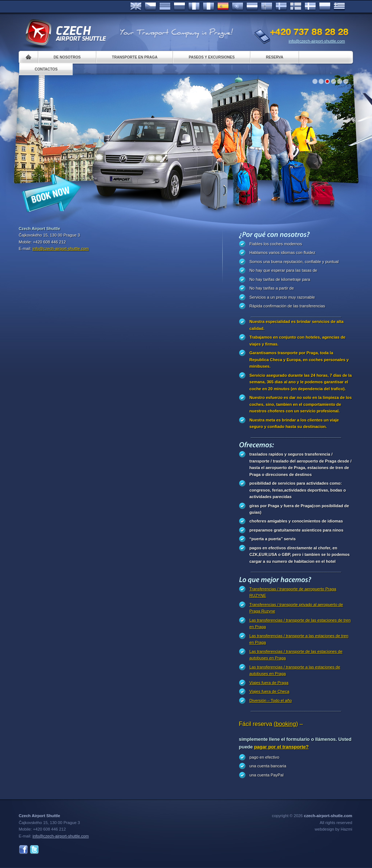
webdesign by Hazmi (333, 829)
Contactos (46, 69)
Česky (150, 7)
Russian (179, 7)
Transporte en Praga (135, 57)
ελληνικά (339, 7)
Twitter (34, 850)
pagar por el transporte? (281, 747)
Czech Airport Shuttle (65, 33)
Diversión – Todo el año (271, 701)
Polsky (325, 7)
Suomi (296, 7)
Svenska (281, 7)
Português (238, 7)
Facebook (23, 850)
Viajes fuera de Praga (269, 683)
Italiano (209, 7)
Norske (267, 7)
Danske (310, 7)
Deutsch (165, 7)
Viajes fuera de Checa (270, 691)
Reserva (275, 57)
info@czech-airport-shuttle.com (317, 41)
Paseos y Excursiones (212, 57)
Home (29, 57)
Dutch (252, 7)
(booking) (286, 724)
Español (223, 7)
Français (194, 7)
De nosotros (67, 57)
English (136, 7)
